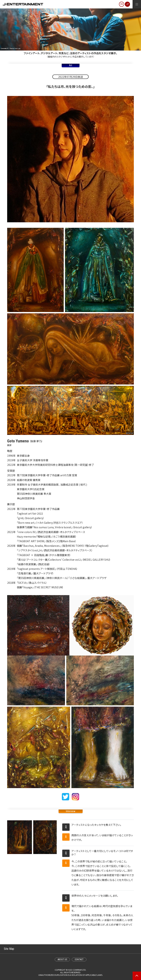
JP (128, 4)
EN (122, 4)
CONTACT (79, 959)
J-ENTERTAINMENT (23, 4)
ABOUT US (62, 959)
